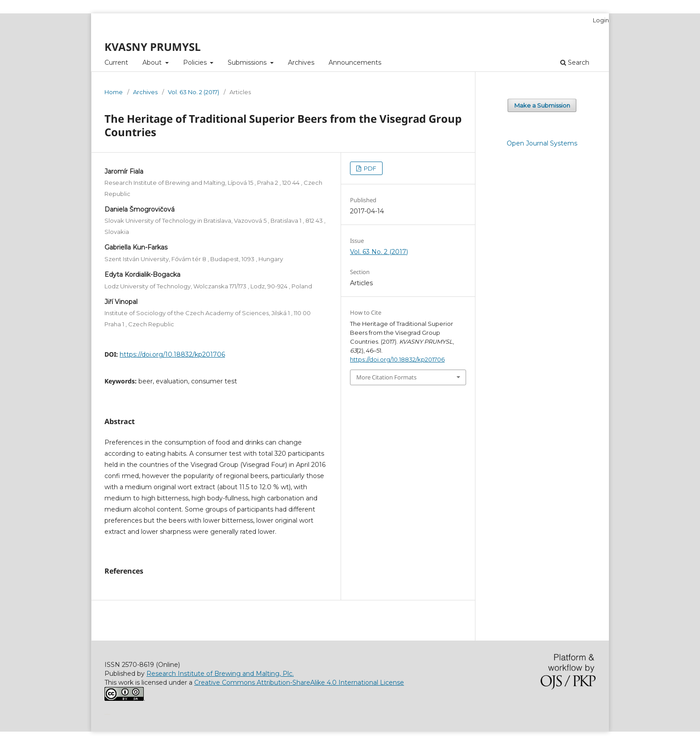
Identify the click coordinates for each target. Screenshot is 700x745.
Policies (196, 62)
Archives (301, 62)
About (153, 62)
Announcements (355, 62)
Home (114, 92)
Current (116, 62)
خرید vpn (106, 714)
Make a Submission (542, 105)
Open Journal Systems (542, 143)
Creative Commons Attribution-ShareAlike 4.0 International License (299, 683)
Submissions (248, 62)
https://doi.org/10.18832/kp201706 (172, 354)
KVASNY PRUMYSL (153, 47)
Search (575, 62)
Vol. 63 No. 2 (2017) (194, 92)
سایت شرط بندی (109, 714)
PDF (369, 168)
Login (601, 20)
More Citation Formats (386, 377)
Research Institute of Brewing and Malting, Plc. (220, 674)
